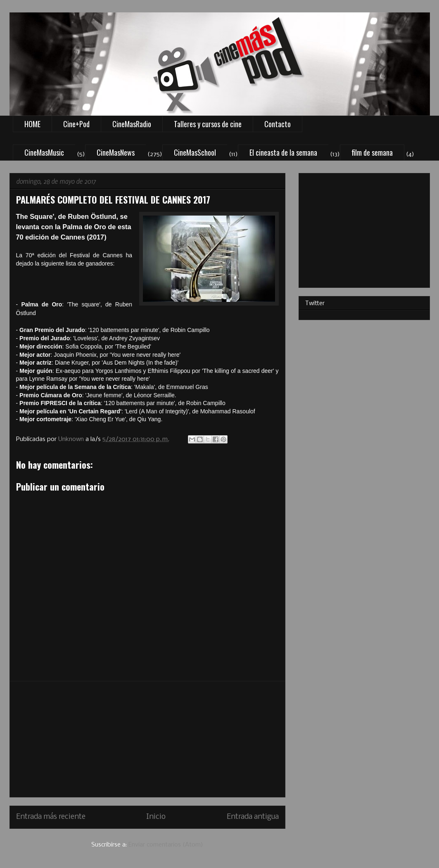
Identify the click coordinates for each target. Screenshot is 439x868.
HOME (32, 124)
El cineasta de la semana (283, 152)
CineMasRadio (132, 124)
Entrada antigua (253, 817)
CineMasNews (116, 152)
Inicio (156, 817)
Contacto (278, 124)
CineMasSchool (195, 152)
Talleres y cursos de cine (208, 124)
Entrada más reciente (51, 817)
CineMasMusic (44, 152)
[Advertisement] (147, 739)
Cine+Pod (76, 124)
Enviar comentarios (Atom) (166, 845)
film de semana (372, 152)
